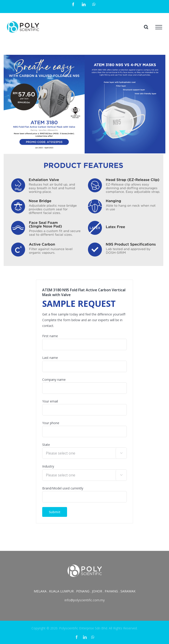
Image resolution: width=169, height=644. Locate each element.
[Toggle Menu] (159, 27)
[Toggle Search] (146, 27)
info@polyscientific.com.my (85, 600)
